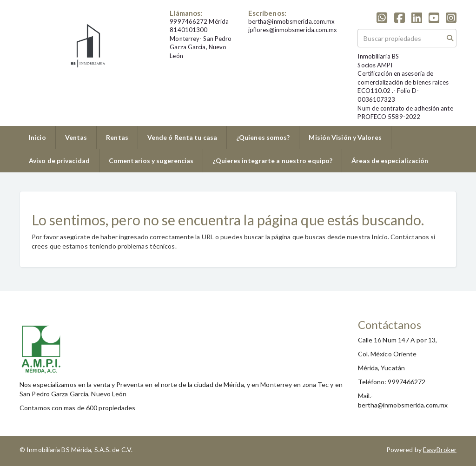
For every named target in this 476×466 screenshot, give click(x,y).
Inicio (37, 137)
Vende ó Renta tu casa (182, 137)
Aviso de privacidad (59, 161)
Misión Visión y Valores (345, 137)
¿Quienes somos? (263, 137)
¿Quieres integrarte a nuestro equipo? (272, 161)
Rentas (117, 137)
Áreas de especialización (390, 161)
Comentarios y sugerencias (151, 161)
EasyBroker (440, 450)
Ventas (76, 137)
